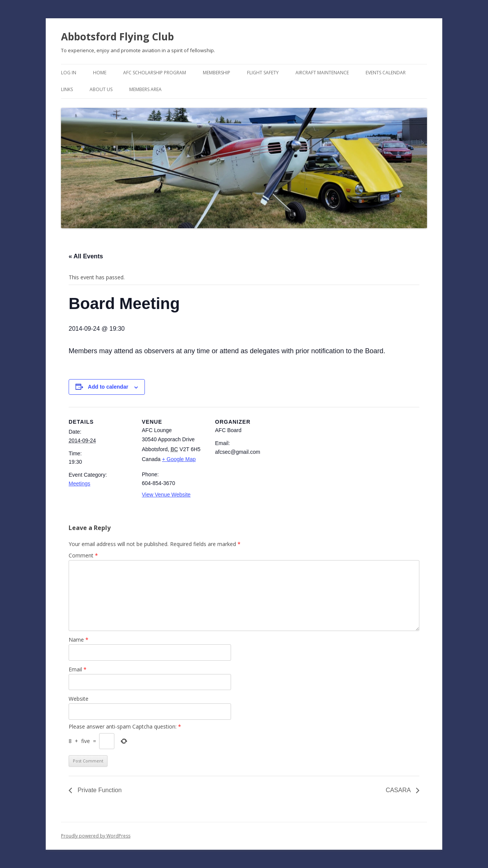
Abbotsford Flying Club (117, 37)
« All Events (86, 256)
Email (78, 669)
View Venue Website (166, 495)
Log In (69, 73)
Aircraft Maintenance (322, 73)
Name (79, 640)
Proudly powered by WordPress (96, 836)
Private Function (99, 790)
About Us (101, 89)
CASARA (399, 790)
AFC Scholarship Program (155, 73)
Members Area (145, 89)
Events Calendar (386, 73)
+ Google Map (179, 459)
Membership (217, 73)
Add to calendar (108, 387)
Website (79, 699)
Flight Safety (263, 73)
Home (100, 73)
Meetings (79, 484)
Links (67, 89)
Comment (83, 555)
